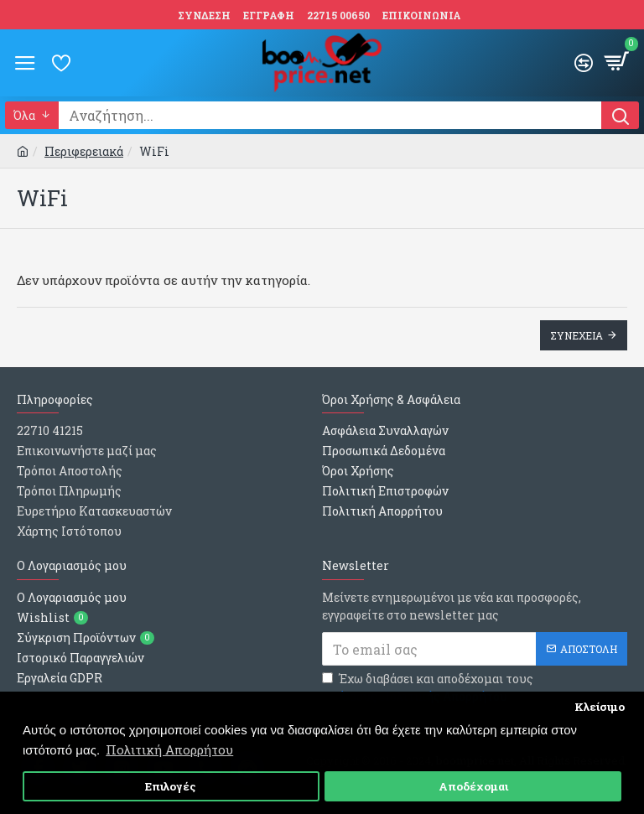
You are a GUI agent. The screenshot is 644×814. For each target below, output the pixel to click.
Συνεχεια (576, 335)
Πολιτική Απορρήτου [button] (169, 749)
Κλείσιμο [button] (600, 707)
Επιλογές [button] (171, 786)
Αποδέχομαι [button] (473, 786)
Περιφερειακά (84, 151)
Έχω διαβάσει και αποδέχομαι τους (428, 688)
